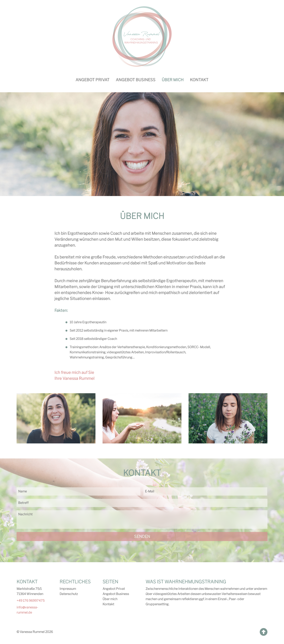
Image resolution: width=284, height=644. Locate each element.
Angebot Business (136, 80)
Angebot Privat (92, 80)
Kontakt (199, 80)
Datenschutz (69, 594)
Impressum (68, 589)
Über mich (110, 599)
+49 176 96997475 (31, 601)
